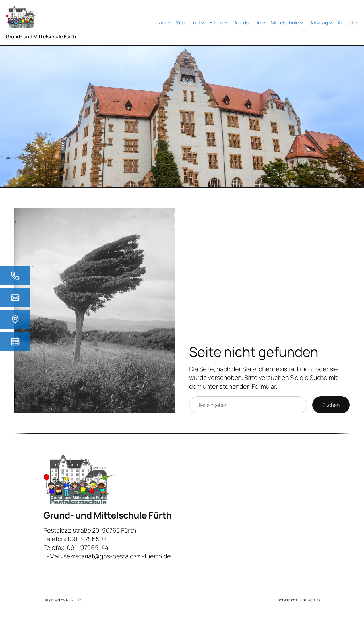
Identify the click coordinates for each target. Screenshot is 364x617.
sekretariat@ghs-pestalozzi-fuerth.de (117, 556)
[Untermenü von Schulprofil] (190, 23)
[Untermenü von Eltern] (218, 23)
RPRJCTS (74, 600)
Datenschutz (309, 600)
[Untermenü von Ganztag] (320, 23)
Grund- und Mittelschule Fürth (41, 36)
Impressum (285, 600)
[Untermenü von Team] (162, 23)
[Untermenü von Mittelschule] (287, 23)
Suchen (331, 405)
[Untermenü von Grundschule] (249, 23)
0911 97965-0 (87, 539)
